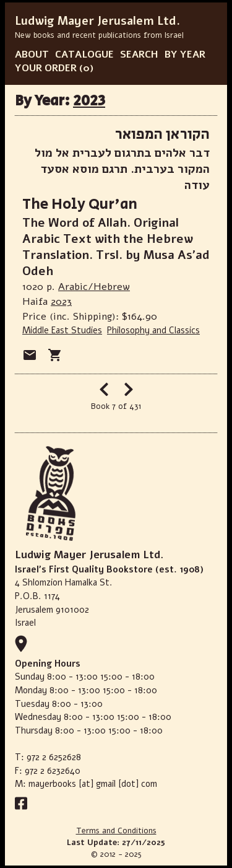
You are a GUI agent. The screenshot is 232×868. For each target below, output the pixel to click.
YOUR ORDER (46, 68)
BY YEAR (185, 55)
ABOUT (32, 55)
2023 (89, 101)
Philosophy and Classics (153, 330)
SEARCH (139, 55)
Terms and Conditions (116, 831)
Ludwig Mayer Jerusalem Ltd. (97, 21)
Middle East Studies (62, 330)
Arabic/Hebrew (94, 287)
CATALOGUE (84, 55)
